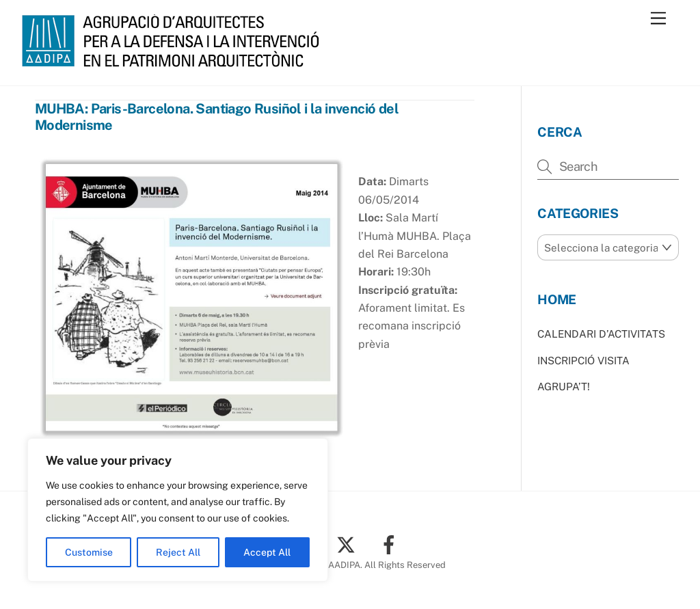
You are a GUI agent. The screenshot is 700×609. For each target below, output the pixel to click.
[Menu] (658, 19)
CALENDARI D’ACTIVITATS (601, 334)
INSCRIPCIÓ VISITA (583, 361)
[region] (178, 510)
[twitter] (348, 544)
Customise (89, 552)
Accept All (267, 552)
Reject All (178, 552)
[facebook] (391, 544)
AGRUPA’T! (564, 387)
